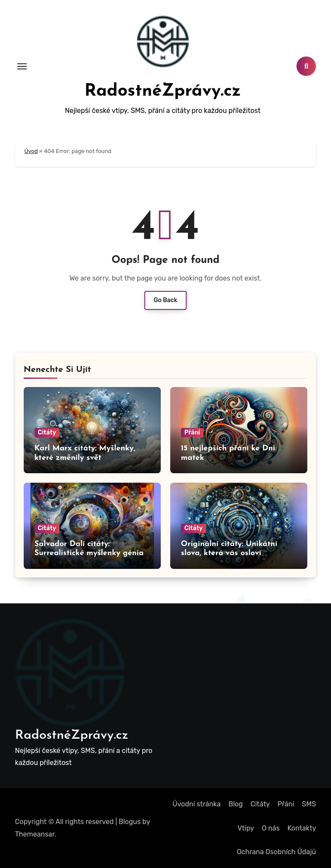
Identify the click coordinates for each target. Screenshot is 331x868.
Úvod (31, 151)
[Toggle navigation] (22, 66)
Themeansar (35, 834)
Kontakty (302, 828)
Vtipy (246, 828)
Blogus (130, 822)
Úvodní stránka (197, 804)
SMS (309, 804)
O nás (270, 828)
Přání (192, 432)
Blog (236, 804)
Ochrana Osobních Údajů (276, 852)
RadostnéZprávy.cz (163, 91)
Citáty (47, 432)
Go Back (166, 300)
